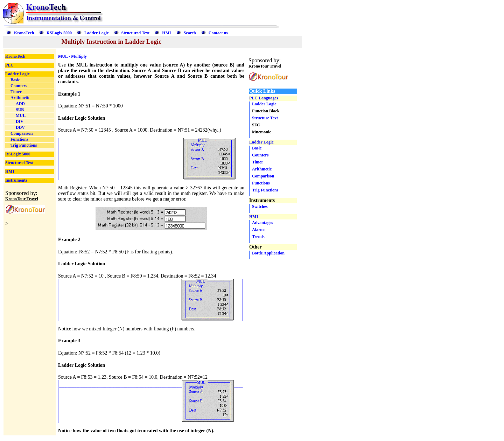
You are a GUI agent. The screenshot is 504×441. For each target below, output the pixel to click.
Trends (258, 237)
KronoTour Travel (22, 199)
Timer (16, 92)
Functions (19, 139)
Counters (19, 86)
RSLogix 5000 (59, 33)
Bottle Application (268, 253)
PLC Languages (264, 98)
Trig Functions (24, 145)
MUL (21, 115)
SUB (20, 110)
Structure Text (265, 118)
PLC (9, 65)
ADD (20, 104)
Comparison (22, 133)
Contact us (218, 33)
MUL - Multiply (72, 56)
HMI (166, 33)
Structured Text (136, 33)
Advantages (262, 223)
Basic (15, 80)
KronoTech (24, 33)
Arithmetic (20, 98)
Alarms (259, 230)
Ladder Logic (96, 33)
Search (190, 33)
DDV (20, 127)
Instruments (16, 180)
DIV (20, 121)
